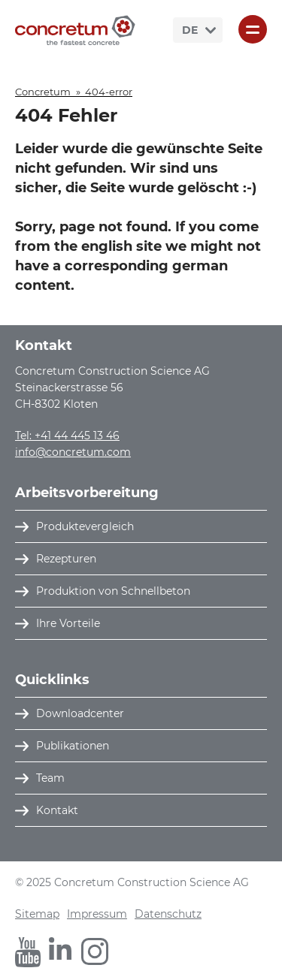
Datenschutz (168, 914)
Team (50, 778)
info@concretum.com (73, 452)
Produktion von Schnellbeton (113, 591)
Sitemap (37, 914)
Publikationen (73, 746)
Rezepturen (66, 559)
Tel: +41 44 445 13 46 (67, 436)
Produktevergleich (85, 526)
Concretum (43, 92)
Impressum (97, 914)
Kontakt (57, 810)
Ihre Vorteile (68, 623)
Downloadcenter (80, 713)
